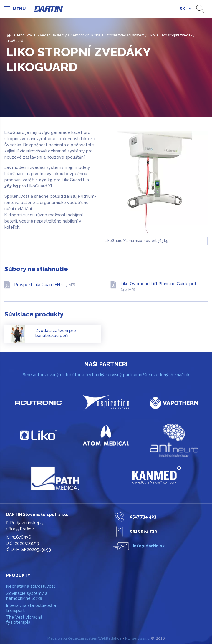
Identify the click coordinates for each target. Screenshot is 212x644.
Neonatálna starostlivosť (31, 586)
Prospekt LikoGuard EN (45, 285)
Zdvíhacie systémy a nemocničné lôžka (27, 596)
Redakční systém (82, 638)
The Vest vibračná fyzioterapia (24, 620)
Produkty (25, 35)
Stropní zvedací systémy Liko (130, 35)
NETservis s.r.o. (138, 638)
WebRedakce (110, 638)
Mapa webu (57, 638)
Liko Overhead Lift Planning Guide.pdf (159, 287)
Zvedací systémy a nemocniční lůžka (69, 35)
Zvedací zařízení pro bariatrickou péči (56, 333)
